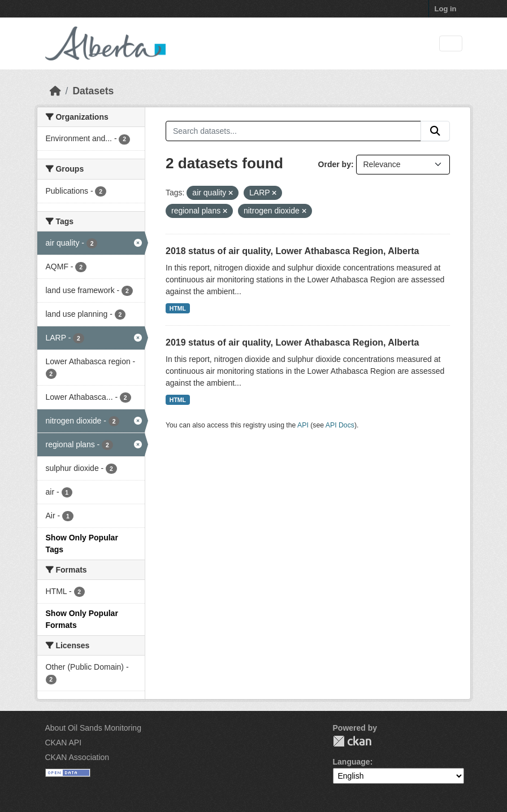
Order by (335, 164)
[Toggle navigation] (451, 44)
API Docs (340, 425)
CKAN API (64, 743)
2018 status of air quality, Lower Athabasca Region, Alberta (292, 251)
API (303, 425)
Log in (446, 9)
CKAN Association (77, 757)
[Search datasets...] (293, 131)
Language (352, 762)
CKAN (352, 741)
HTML (178, 308)
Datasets (93, 91)
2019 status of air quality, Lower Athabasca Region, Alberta (292, 342)
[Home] (55, 91)
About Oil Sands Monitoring (93, 728)
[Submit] (435, 131)
